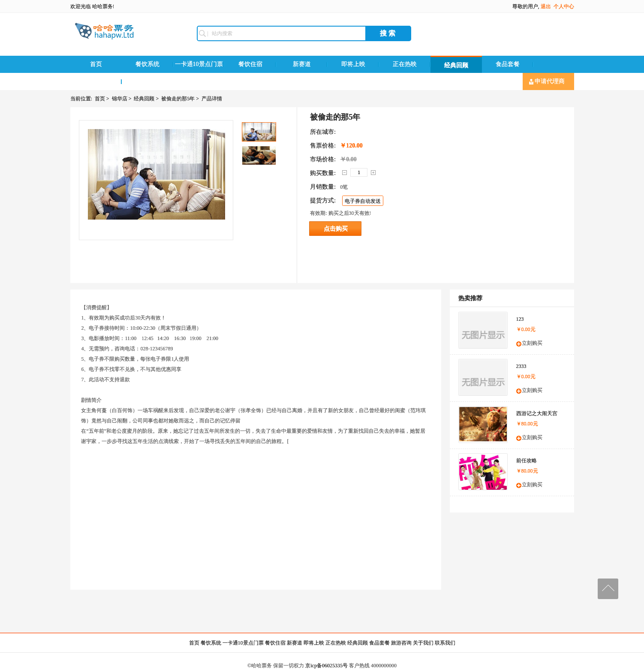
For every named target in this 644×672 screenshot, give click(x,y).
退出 (546, 6)
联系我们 (147, 81)
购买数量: (323, 173)
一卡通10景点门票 (199, 64)
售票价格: (323, 146)
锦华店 (120, 99)
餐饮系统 (147, 64)
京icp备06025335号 (327, 666)
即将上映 (353, 64)
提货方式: (323, 200)
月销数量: (323, 187)
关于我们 (423, 643)
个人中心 (564, 6)
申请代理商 (547, 81)
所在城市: (323, 132)
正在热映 (405, 64)
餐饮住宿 (250, 64)
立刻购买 (532, 343)
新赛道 (302, 64)
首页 (96, 64)
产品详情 (212, 99)
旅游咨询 (96, 81)
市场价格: (323, 159)
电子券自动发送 (363, 201)
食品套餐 (508, 64)
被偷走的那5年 (178, 99)
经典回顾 (456, 65)
